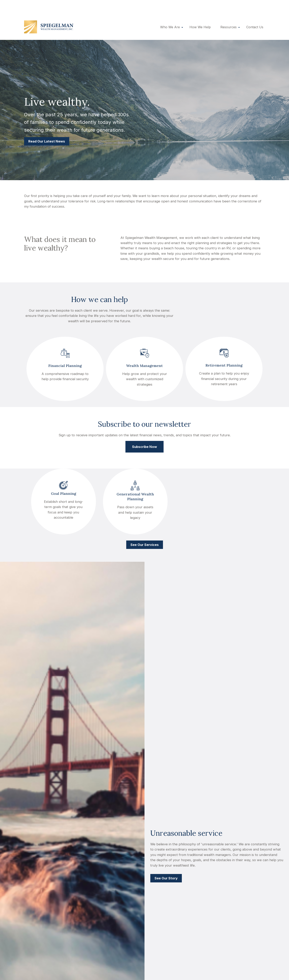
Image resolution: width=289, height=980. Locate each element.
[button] (170, 13)
